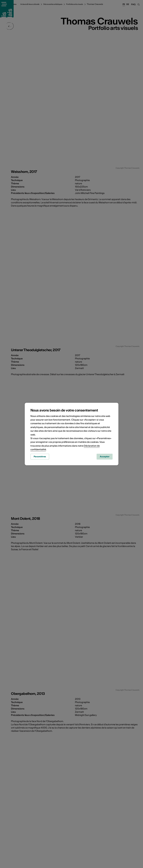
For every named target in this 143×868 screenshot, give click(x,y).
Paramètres (40, 457)
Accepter (105, 457)
